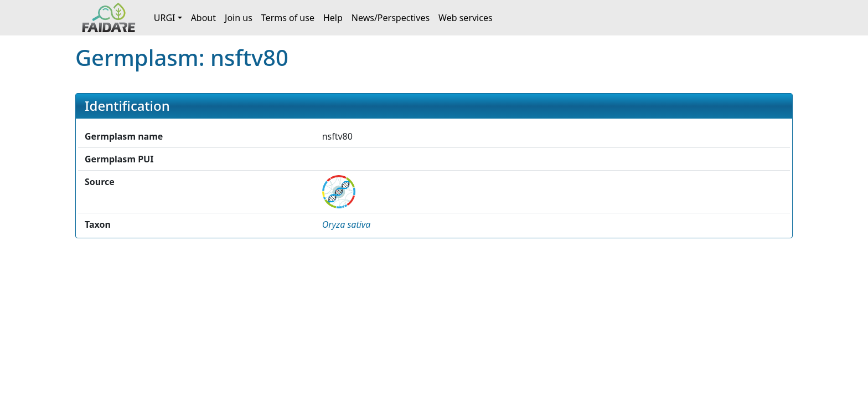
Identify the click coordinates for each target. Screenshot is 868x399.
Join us (239, 18)
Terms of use (288, 18)
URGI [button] (165, 18)
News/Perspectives (391, 18)
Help (333, 18)
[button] (347, 224)
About (203, 18)
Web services (466, 18)
